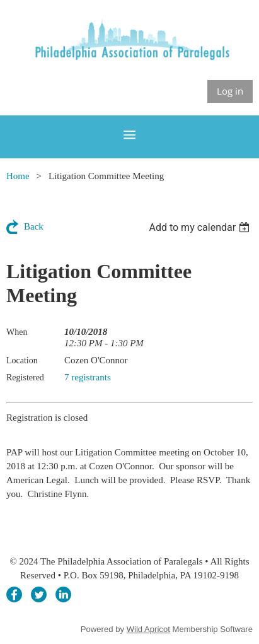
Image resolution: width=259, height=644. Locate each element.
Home (18, 176)
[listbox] (201, 227)
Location (22, 360)
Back (34, 226)
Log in (230, 91)
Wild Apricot (148, 629)
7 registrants (88, 377)
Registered (25, 378)
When (17, 332)
